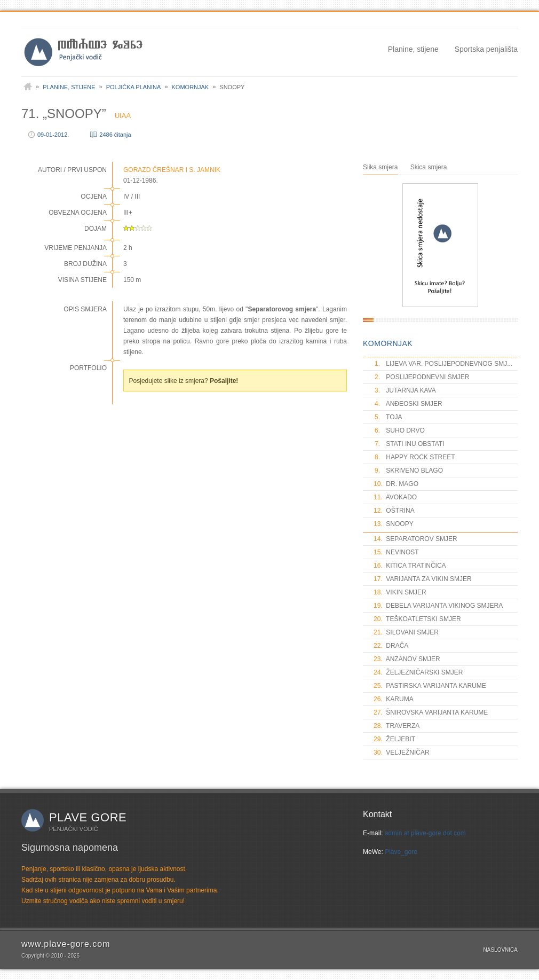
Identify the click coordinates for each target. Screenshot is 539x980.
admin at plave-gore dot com (425, 833)
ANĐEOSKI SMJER (408, 404)
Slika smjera (380, 167)
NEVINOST (396, 552)
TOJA (388, 417)
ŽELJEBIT (394, 739)
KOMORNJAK (388, 343)
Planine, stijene (413, 49)
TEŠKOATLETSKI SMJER (417, 619)
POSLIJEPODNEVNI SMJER (421, 377)
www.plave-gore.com (66, 944)
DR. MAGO (396, 484)
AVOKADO (395, 497)
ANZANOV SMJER (407, 659)
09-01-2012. (53, 135)
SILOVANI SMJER (406, 632)
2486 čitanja (115, 135)
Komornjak (191, 87)
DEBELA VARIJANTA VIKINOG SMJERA (438, 606)
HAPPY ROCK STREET (414, 457)
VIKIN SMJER (400, 592)
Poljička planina (134, 87)
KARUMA (394, 699)
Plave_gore (401, 852)
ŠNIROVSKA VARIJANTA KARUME (431, 712)
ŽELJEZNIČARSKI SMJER (418, 672)
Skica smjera (429, 167)
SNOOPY (394, 524)
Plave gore (88, 817)
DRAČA (391, 646)
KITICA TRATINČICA (410, 566)
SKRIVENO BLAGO (408, 471)
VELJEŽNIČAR (402, 752)
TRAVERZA (397, 726)
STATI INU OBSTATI (409, 444)
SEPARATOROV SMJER (415, 539)
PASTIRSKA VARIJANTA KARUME (430, 686)
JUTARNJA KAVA (405, 390)
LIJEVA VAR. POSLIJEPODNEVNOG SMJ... (443, 364)
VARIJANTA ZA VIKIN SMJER (423, 579)
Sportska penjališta (486, 49)
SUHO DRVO (399, 430)
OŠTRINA (394, 511)
